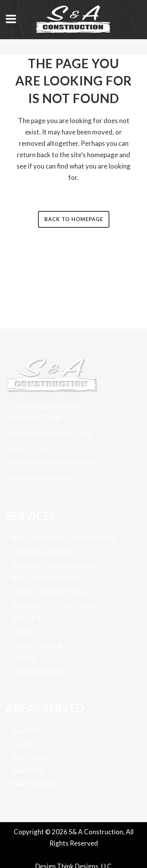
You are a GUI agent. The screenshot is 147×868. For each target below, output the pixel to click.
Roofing (24, 631)
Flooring (24, 658)
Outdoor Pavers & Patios (49, 591)
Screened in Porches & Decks (54, 605)
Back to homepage (74, 219)
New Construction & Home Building (64, 538)
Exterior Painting (37, 645)
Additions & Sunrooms (45, 551)
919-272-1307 (28, 450)
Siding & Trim (31, 618)
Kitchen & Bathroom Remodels (57, 565)
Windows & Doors (38, 671)
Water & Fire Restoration (49, 578)
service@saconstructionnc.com (52, 461)
